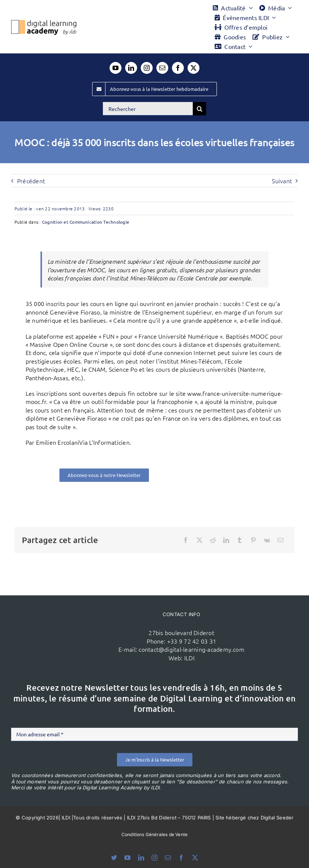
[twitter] (193, 68)
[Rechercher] (148, 109)
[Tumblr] (240, 540)
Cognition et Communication (72, 222)
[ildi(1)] (80, 621)
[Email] (280, 540)
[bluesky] (114, 858)
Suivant (282, 181)
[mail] (162, 68)
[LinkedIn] (226, 540)
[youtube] (116, 68)
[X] (199, 540)
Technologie (116, 222)
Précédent (31, 181)
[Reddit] (213, 540)
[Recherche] (199, 109)
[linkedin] (131, 68)
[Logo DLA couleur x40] (44, 23)
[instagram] (147, 68)
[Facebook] (186, 540)
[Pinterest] (253, 540)
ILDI (189, 658)
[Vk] (267, 540)
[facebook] (178, 68)
